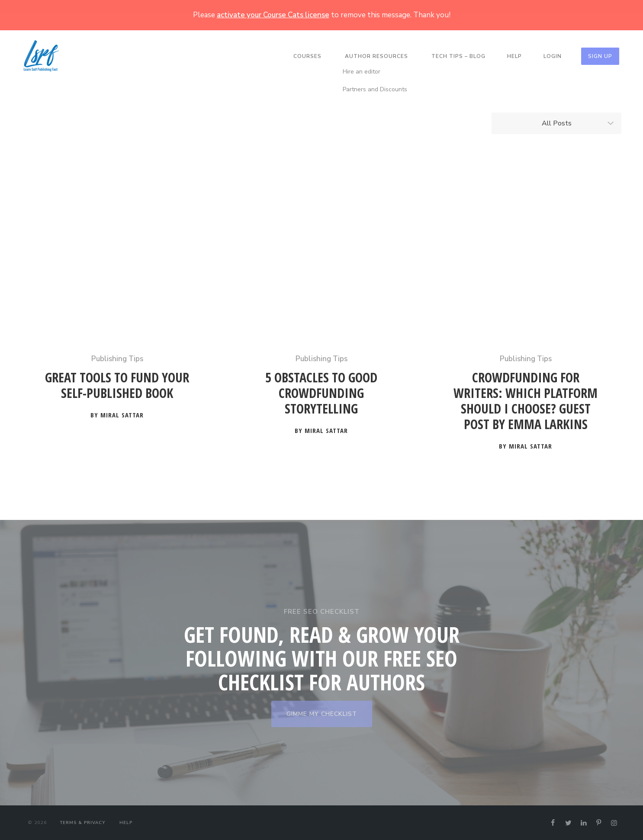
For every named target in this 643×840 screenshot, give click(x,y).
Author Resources (376, 56)
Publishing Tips (117, 359)
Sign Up (600, 56)
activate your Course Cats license (273, 15)
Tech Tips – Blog (458, 56)
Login (553, 56)
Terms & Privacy (82, 823)
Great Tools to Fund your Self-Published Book (117, 386)
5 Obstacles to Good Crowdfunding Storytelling (321, 393)
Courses (307, 56)
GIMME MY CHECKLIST (322, 714)
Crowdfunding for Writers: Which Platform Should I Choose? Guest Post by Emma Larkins (526, 401)
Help (514, 56)
